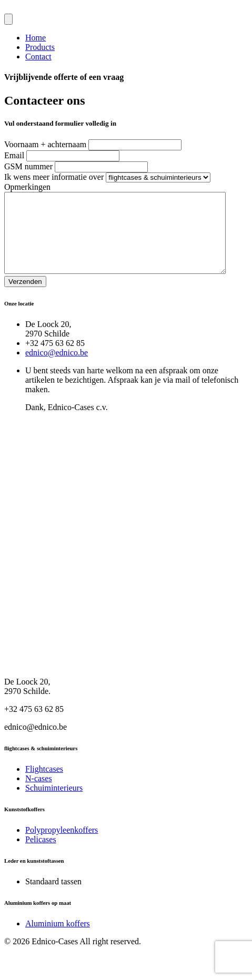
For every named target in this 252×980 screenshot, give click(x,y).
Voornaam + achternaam (45, 144)
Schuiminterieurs (54, 804)
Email (14, 155)
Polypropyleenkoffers (62, 846)
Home (36, 38)
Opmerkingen (27, 187)
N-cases (39, 794)
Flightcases (44, 785)
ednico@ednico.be (57, 368)
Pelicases (41, 855)
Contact (38, 57)
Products (40, 47)
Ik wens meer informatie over (54, 177)
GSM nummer (28, 166)
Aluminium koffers (58, 939)
